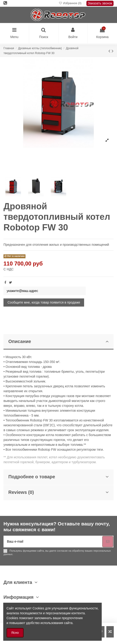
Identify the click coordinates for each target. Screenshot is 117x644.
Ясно (15, 633)
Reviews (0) (58, 492)
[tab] (58, 342)
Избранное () (71, 3)
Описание (58, 341)
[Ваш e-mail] (53, 542)
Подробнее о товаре (58, 477)
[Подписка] (108, 542)
